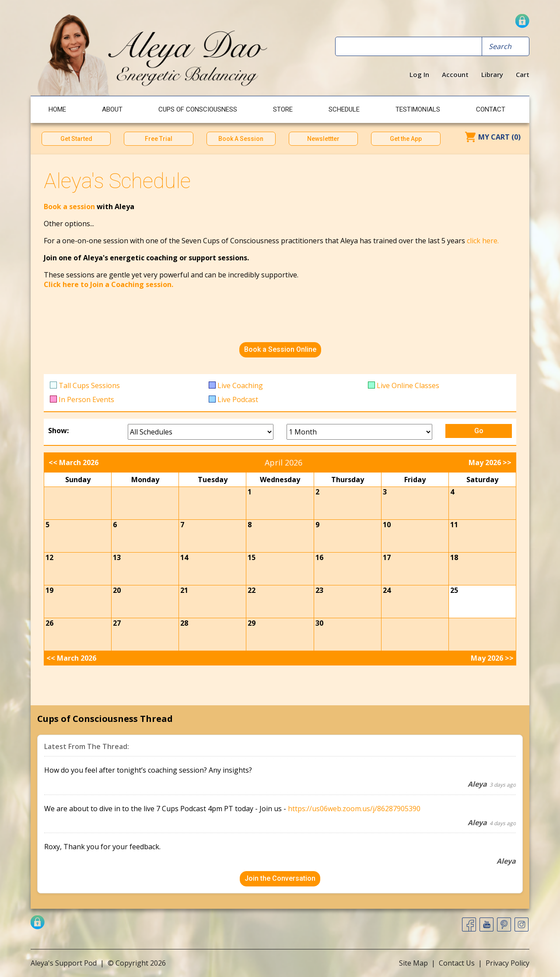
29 (252, 623)
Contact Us (457, 963)
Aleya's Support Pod (64, 963)
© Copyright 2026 (137, 963)
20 (117, 590)
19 (49, 590)
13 (117, 557)
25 (454, 590)
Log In (419, 74)
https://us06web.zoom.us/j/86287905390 (354, 809)
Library (492, 74)
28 (184, 623)
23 (319, 590)
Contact (491, 109)
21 (184, 590)
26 (49, 623)
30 (319, 623)
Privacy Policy (507, 963)
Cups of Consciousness (198, 109)
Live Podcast (238, 399)
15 (252, 557)
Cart (523, 74)
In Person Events (86, 399)
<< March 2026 (73, 462)
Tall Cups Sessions (89, 385)
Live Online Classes (408, 385)
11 (454, 525)
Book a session (70, 207)
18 (454, 557)
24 (387, 590)
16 (319, 557)
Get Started (76, 139)
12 (49, 557)
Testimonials (418, 109)
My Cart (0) (499, 137)
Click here (61, 284)
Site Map (413, 963)
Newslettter (323, 139)
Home (57, 109)
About (112, 109)
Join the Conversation (280, 878)
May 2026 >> (490, 462)
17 (387, 557)
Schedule (344, 109)
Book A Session (241, 139)
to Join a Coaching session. (127, 284)
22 (252, 590)
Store (283, 109)
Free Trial (159, 139)
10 (387, 525)
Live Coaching (240, 385)
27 (117, 623)
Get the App (406, 139)
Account (455, 74)
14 (184, 557)
